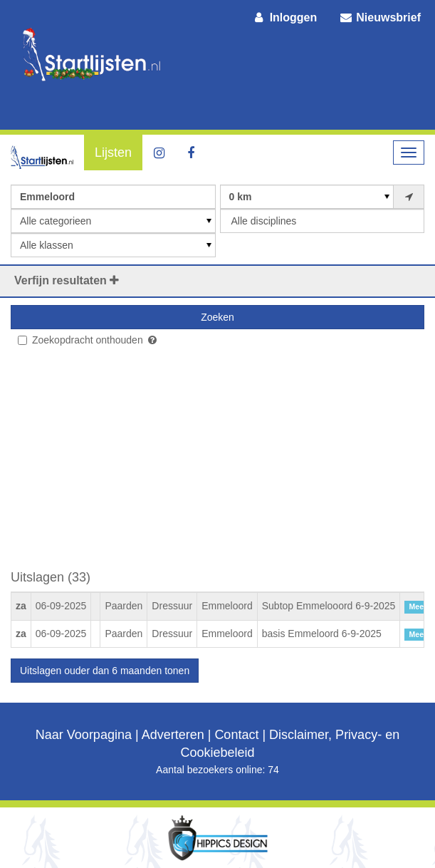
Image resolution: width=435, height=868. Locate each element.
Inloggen (285, 17)
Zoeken (217, 317)
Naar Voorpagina (84, 735)
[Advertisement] (217, 464)
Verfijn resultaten (67, 280)
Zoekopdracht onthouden (80, 340)
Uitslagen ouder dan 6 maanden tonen (105, 671)
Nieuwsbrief (379, 17)
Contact (236, 735)
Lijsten (113, 153)
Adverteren (173, 735)
